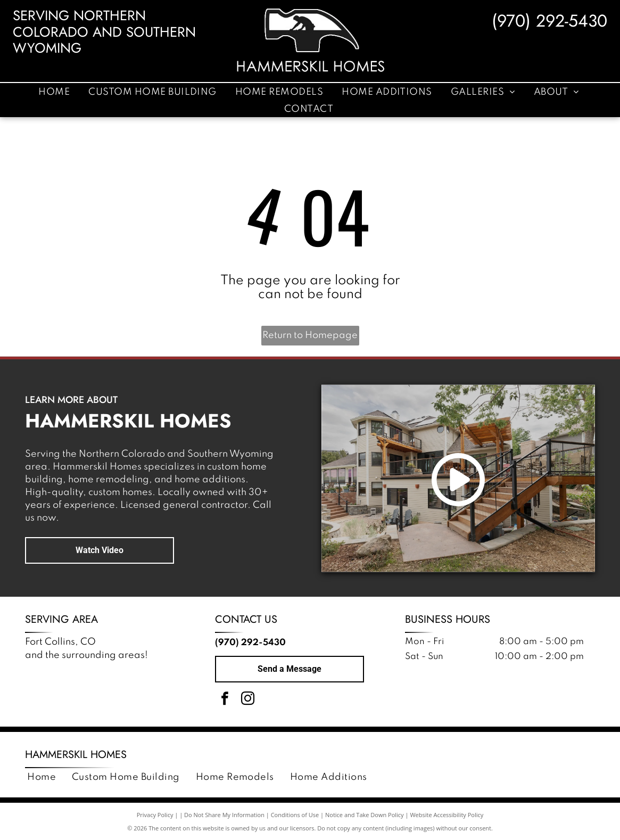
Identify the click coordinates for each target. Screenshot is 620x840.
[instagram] (248, 700)
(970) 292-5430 (549, 21)
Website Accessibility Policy (447, 815)
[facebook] (225, 700)
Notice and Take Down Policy (365, 815)
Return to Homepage (310, 335)
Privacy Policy (155, 815)
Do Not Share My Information (224, 815)
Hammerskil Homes (76, 755)
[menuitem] (55, 92)
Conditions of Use (295, 815)
